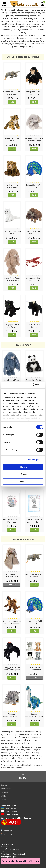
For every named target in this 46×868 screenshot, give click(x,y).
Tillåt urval (23, 474)
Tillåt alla (23, 467)
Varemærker (6, 789)
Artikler (3, 796)
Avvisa (23, 481)
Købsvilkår (5, 792)
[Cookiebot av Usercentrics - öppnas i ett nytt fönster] (33, 385)
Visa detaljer (33, 460)
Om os (3, 800)
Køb (12, 102)
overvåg (12, 584)
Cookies (4, 785)
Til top (23, 776)
